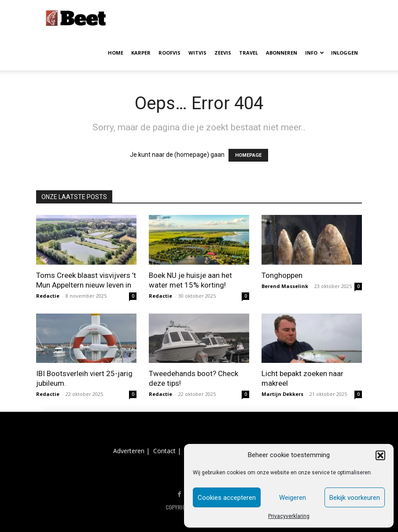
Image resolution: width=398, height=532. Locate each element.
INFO (315, 53)
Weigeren (293, 498)
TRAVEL (249, 53)
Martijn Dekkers (282, 394)
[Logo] (76, 18)
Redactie (48, 296)
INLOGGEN (345, 53)
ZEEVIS (223, 53)
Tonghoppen (282, 275)
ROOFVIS (170, 53)
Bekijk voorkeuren (355, 498)
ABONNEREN (282, 53)
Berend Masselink (285, 286)
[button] (380, 455)
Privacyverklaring (289, 516)
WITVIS (197, 53)
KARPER (141, 53)
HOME (116, 53)
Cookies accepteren (227, 498)
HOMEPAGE (248, 155)
